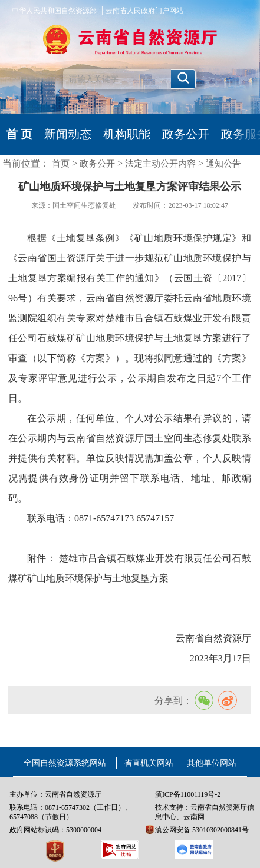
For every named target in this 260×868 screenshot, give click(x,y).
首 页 (19, 134)
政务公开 (186, 134)
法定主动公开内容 (160, 164)
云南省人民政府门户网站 (144, 11)
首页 (61, 164)
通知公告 (223, 164)
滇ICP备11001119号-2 (188, 794)
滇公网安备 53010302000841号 (202, 830)
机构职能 (127, 134)
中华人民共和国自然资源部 (54, 11)
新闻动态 (68, 134)
